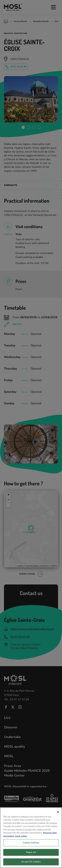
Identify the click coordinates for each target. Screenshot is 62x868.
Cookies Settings (31, 844)
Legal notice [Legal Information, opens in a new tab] (21, 837)
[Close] (58, 813)
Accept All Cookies (31, 863)
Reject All (31, 853)
